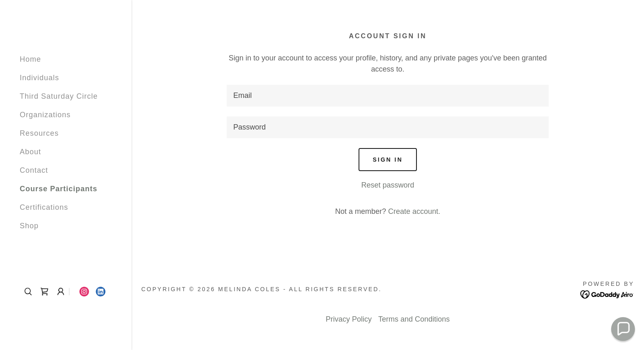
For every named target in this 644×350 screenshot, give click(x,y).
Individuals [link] (39, 78)
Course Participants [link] (59, 189)
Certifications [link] (44, 207)
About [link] (30, 152)
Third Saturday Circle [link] (59, 96)
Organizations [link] (45, 115)
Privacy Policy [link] (349, 319)
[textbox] (388, 96)
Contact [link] (34, 170)
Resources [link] (39, 133)
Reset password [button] (388, 185)
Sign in (388, 160)
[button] (61, 292)
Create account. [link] (414, 211)
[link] (44, 292)
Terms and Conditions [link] (414, 319)
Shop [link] (29, 226)
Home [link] (30, 59)
